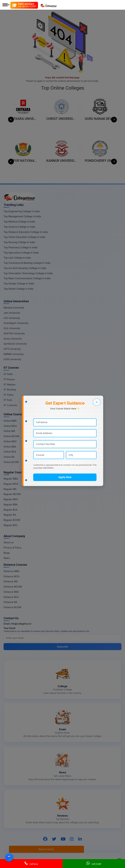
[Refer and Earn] (24, 5)
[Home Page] (49, 5)
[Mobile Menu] (6, 5)
